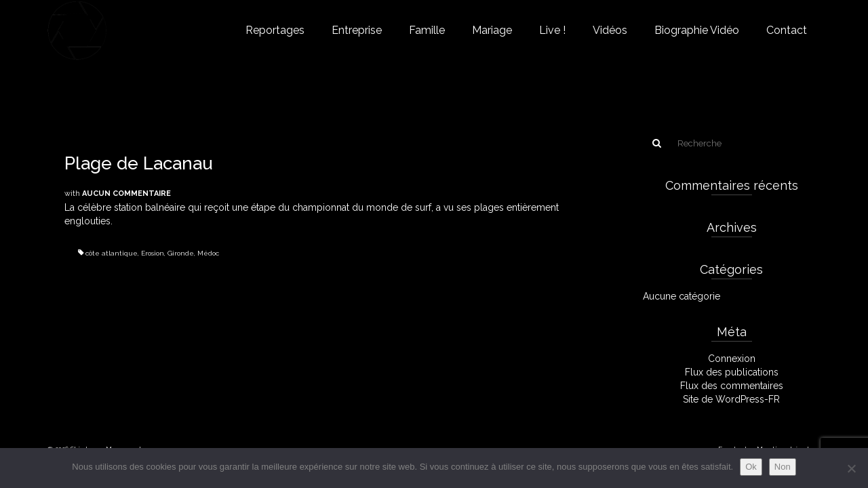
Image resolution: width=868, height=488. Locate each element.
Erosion (153, 253)
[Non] (851, 468)
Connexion (732, 359)
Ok (751, 467)
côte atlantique (112, 253)
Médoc (208, 253)
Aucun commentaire (126, 194)
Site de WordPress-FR (731, 399)
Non (783, 467)
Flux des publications (732, 372)
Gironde (181, 253)
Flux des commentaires (732, 386)
